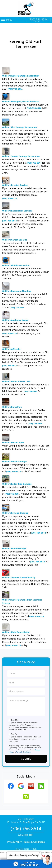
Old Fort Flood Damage (14, 539)
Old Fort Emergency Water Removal (21, 92)
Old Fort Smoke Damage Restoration (21, 147)
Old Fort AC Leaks (11, 340)
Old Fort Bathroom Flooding (17, 282)
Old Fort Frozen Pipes (13, 433)
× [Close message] (40, 853)
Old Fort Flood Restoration (16, 256)
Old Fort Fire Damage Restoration (20, 118)
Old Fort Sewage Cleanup (15, 504)
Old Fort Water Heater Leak (16, 372)
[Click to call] (26, 864)
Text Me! (15, 715)
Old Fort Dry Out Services (15, 176)
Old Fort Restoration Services (17, 202)
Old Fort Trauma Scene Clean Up (19, 568)
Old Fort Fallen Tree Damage (17, 475)
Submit (26, 753)
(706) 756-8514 (38, 19)
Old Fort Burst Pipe (12, 398)
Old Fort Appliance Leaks (15, 311)
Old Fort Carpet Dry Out (14, 231)
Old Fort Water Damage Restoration (21, 67)
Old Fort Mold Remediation (16, 623)
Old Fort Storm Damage (14, 452)
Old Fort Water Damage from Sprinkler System (22, 592)
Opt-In (14, 729)
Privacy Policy (14, 837)
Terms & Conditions (24, 746)
